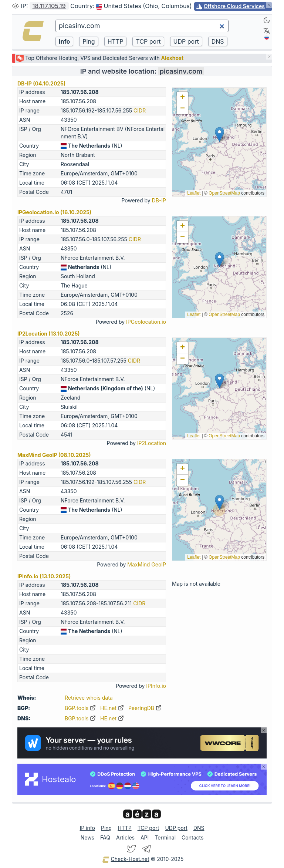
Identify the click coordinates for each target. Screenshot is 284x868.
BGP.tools (80, 708)
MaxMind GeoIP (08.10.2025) (54, 455)
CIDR (140, 110)
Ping (106, 828)
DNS (199, 828)
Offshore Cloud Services (234, 6)
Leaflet (194, 193)
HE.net (112, 708)
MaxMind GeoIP (147, 564)
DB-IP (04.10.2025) (41, 83)
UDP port (176, 828)
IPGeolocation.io (146, 322)
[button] (219, 134)
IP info (87, 828)
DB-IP (159, 200)
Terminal (165, 837)
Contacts (192, 837)
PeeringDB (145, 708)
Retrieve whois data (89, 698)
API (145, 837)
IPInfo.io (156, 686)
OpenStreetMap (224, 193)
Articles (125, 837)
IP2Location (152, 443)
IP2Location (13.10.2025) (49, 334)
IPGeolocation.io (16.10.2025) (54, 212)
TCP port (148, 828)
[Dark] (267, 20)
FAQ (105, 837)
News (87, 837)
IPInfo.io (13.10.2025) (44, 576)
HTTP (124, 828)
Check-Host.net (126, 859)
